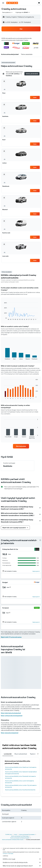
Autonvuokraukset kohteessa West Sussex (13, 840)
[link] (21, 446)
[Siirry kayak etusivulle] (12, 3)
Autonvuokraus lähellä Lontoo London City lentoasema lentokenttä (21, 786)
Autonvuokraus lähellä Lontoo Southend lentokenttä (20, 790)
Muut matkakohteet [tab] (21, 754)
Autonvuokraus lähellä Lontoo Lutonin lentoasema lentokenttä (19, 782)
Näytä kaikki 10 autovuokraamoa (11, 637)
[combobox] (7, 12)
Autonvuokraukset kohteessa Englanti (20, 838)
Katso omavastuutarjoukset (10, 733)
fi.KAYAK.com (9, 834)
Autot (16, 834)
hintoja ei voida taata (8, 853)
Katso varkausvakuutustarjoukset (12, 716)
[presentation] (40, 540)
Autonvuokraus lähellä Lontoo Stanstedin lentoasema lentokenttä (20, 777)
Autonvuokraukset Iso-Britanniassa (20, 836)
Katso (35, 97)
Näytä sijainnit (36, 571)
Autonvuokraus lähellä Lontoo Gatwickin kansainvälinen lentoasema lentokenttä (21, 773)
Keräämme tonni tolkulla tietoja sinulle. (22, 862)
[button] (3, 3)
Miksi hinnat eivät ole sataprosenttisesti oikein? (22, 866)
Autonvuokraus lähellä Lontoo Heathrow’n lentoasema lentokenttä (21, 768)
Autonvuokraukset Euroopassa (27, 834)
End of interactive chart (3, 319)
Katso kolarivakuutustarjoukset (11, 713)
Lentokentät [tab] (8, 754)
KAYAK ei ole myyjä (22, 859)
